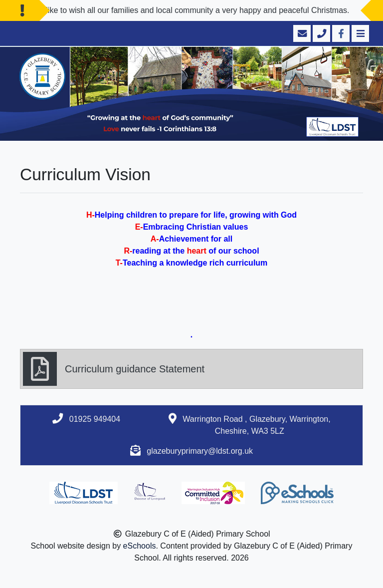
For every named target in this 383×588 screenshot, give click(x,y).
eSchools (140, 546)
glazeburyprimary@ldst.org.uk (200, 451)
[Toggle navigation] (359, 33)
